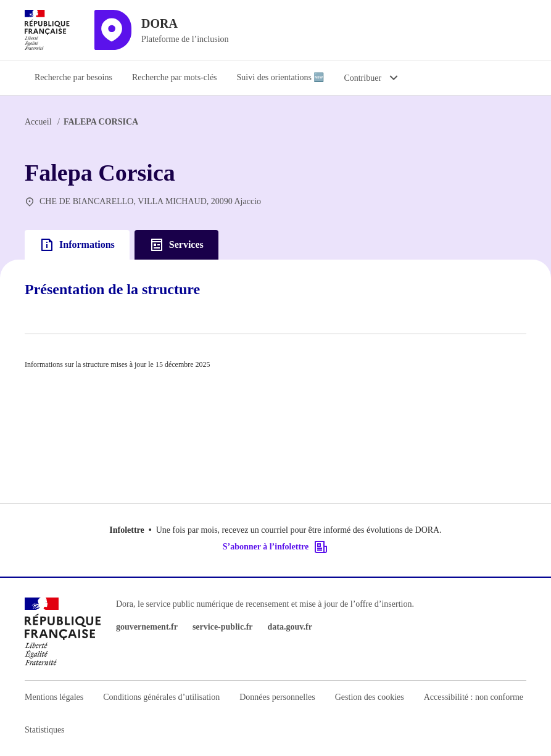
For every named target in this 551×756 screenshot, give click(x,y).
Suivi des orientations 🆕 (281, 77)
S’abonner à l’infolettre (275, 547)
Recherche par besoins (73, 77)
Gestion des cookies (370, 697)
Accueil (38, 122)
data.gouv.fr (290, 627)
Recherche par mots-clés (175, 77)
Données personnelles (277, 697)
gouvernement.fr (147, 627)
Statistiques (45, 730)
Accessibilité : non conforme (474, 697)
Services (176, 245)
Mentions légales (54, 697)
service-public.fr (223, 627)
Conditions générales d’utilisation (161, 697)
